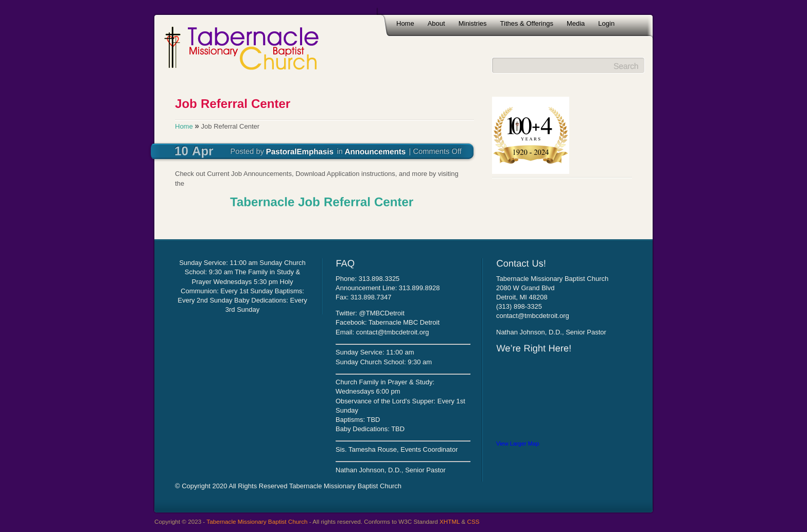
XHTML (450, 521)
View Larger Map (517, 444)
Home (405, 23)
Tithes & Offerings (527, 23)
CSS (473, 521)
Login (606, 23)
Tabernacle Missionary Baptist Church (257, 521)
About (436, 23)
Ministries (473, 23)
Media (576, 23)
